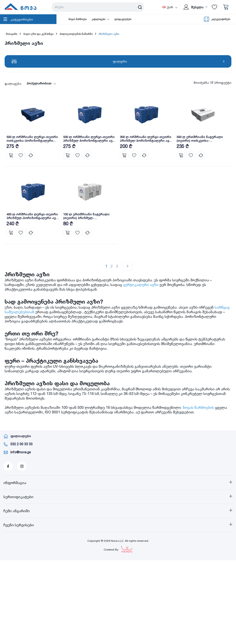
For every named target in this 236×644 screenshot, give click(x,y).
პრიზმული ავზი (109, 34)
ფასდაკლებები (123, 19)
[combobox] (40, 83)
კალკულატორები (221, 19)
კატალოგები (99, 19)
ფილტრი (118, 61)
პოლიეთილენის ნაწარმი (76, 34)
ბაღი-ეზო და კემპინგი (38, 34)
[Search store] (98, 7)
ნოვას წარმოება (78, 19)
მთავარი (12, 34)
